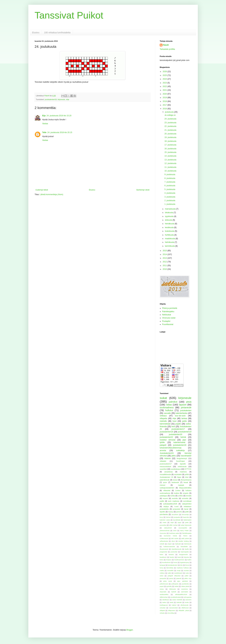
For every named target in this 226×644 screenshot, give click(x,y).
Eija (44, 116)
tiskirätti (179, 602)
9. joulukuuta (170, 174)
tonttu (187, 602)
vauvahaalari (186, 456)
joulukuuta (169, 112)
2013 (165, 258)
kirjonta (186, 557)
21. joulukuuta (170, 130)
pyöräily (169, 586)
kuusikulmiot (166, 562)
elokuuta (169, 220)
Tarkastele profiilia (167, 49)
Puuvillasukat (168, 324)
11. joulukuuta (170, 167)
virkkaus (163, 416)
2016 (165, 109)
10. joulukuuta (170, 171)
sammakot (185, 592)
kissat (186, 482)
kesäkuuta (169, 227)
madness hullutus (183, 568)
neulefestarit (178, 573)
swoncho (188, 600)
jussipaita (177, 517)
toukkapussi (164, 605)
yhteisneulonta (165, 531)
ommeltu (185, 498)
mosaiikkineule (165, 474)
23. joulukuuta (170, 123)
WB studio (175, 538)
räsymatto (163, 592)
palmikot (173, 402)
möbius (162, 573)
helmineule (188, 544)
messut (163, 485)
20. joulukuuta (170, 134)
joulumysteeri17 (166, 464)
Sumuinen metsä (170, 536)
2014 (165, 254)
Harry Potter (184, 531)
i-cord (176, 506)
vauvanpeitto (183, 528)
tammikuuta (170, 246)
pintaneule (186, 407)
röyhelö (174, 592)
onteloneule (182, 467)
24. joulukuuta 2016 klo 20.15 (60, 132)
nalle (169, 573)
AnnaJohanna (186, 480)
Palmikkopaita (187, 533)
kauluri (172, 557)
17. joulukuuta (170, 145)
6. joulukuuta (170, 186)
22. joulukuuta (170, 126)
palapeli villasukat (174, 576)
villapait (162, 610)
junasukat (176, 509)
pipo (184, 440)
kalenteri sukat (165, 520)
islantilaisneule (176, 549)
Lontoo (178, 490)
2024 (165, 79)
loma (161, 568)
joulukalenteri (186, 411)
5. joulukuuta (170, 189)
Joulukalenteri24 (167, 453)
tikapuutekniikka (185, 488)
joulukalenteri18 (166, 432)
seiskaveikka (164, 594)
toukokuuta (170, 231)
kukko (189, 560)
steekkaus (166, 600)
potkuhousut (164, 584)
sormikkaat (187, 501)
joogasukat (163, 552)
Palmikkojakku (168, 312)
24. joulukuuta (170, 119)
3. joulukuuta (170, 197)
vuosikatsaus (176, 469)
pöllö (187, 512)
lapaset (183, 405)
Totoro (185, 536)
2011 (165, 266)
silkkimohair (164, 597)
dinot (173, 541)
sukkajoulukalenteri (167, 488)
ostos (162, 576)
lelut (187, 477)
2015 (165, 251)
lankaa (184, 418)
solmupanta (188, 597)
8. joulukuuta (170, 178)
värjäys (166, 506)
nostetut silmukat (168, 440)
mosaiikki (170, 570)
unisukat (163, 608)
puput (162, 586)
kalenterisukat (179, 442)
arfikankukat (164, 541)
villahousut (185, 608)
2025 (165, 75)
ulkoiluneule (184, 605)
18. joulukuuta (170, 141)
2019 (165, 98)
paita (187, 522)
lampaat (162, 565)
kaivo (162, 554)
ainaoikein (175, 514)
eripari (170, 544)
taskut (164, 602)
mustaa (186, 570)
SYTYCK (188, 469)
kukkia (177, 493)
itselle (187, 549)
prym (165, 482)
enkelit (162, 544)
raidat (176, 586)
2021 (165, 90)
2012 (165, 262)
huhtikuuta (170, 235)
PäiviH (166, 45)
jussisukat (174, 552)
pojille (162, 501)
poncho (179, 512)
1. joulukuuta (170, 204)
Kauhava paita (174, 533)
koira (161, 560)
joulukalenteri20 (175, 434)
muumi (165, 498)
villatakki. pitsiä (184, 610)
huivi (174, 421)
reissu (162, 589)
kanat (186, 509)
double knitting (184, 541)
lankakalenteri (173, 565)
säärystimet (168, 528)
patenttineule (165, 480)
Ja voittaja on (170, 115)
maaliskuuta (170, 239)
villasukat (167, 490)
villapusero (172, 610)
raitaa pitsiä (185, 586)
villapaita (164, 418)
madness (183, 472)
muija (179, 570)
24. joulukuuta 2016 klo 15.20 (59, 116)
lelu (181, 565)
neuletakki (178, 474)
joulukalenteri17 (178, 429)
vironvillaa (171, 613)
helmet (168, 517)
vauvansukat (173, 608)
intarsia (167, 458)
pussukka (163, 525)
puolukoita (185, 584)
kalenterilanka (181, 413)
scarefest (163, 469)
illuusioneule (164, 549)
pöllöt (187, 474)
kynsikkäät (177, 520)
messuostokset (166, 467)
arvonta (163, 450)
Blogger (130, 630)
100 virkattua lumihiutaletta (57, 33)
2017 (165, 105)
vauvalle (167, 413)
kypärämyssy (185, 562)
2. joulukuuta (170, 200)
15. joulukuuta (170, 152)
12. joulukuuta (170, 163)
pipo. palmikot (183, 581)
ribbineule (172, 589)
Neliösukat (167, 315)
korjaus (169, 560)
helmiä (183, 437)
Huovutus (163, 533)
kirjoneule (61, 99)
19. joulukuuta (170, 137)
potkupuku (175, 584)
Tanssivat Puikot (69, 15)
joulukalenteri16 (51, 99)
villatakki (163, 461)
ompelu (186, 493)
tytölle (162, 442)
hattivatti (178, 544)
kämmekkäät (165, 424)
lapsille (162, 512)
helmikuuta (170, 242)
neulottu (175, 498)
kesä (179, 557)
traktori (174, 605)
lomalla (189, 496)
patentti (179, 578)
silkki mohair (173, 525)
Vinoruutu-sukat (169, 318)
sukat (163, 398)
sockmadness (167, 407)
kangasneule (183, 554)
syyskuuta (169, 216)
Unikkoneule (164, 538)
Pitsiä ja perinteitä (170, 308)
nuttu (187, 573)
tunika (173, 496)
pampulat (163, 578)
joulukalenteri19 (185, 432)
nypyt (179, 522)
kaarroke (186, 517)
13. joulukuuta (170, 160)
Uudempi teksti (42, 190)
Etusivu (36, 33)
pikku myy (188, 578)
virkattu (162, 613)
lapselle (183, 464)
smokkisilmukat (176, 597)
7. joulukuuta (170, 182)
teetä (171, 602)
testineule (175, 482)
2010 (165, 269)
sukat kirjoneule (186, 525)
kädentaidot (188, 520)
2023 (165, 83)
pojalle (178, 424)
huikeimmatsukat (169, 547)
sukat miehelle (177, 600)
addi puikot (185, 538)
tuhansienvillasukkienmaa (171, 448)
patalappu (164, 496)
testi (173, 427)
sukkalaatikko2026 (170, 504)
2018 (165, 101)
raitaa (169, 405)
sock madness (174, 501)
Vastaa (45, 124)
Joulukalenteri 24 (167, 477)
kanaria (171, 554)
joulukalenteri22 (166, 437)
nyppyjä (181, 485)
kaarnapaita (185, 552)
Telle (44, 132)
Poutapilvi (166, 321)
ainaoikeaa (169, 472)
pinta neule (168, 581)
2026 (165, 72)
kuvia (175, 562)
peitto (184, 421)
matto (165, 522)
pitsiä (189, 402)
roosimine (185, 589)
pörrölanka (164, 514)
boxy (161, 517)
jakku (174, 456)
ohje (67, 99)
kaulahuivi (163, 557)
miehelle (163, 421)
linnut (187, 565)
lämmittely (170, 568)
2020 (165, 94)
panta (171, 578)
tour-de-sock (180, 416)
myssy (171, 512)
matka (162, 570)
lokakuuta (169, 213)
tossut (175, 480)
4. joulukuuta (170, 193)
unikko (180, 496)
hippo (179, 477)
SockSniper (180, 461)
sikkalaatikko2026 (181, 594)
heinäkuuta (170, 224)
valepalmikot (187, 504)
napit (172, 522)
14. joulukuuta (170, 156)
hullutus (169, 410)
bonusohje (185, 514)
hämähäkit (184, 547)
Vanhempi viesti (143, 190)
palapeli (163, 445)
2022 (165, 86)
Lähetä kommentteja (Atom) (51, 194)
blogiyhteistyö (182, 458)
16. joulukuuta (170, 149)
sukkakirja (180, 450)
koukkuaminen (179, 560)
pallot (186, 576)
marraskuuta (170, 209)
